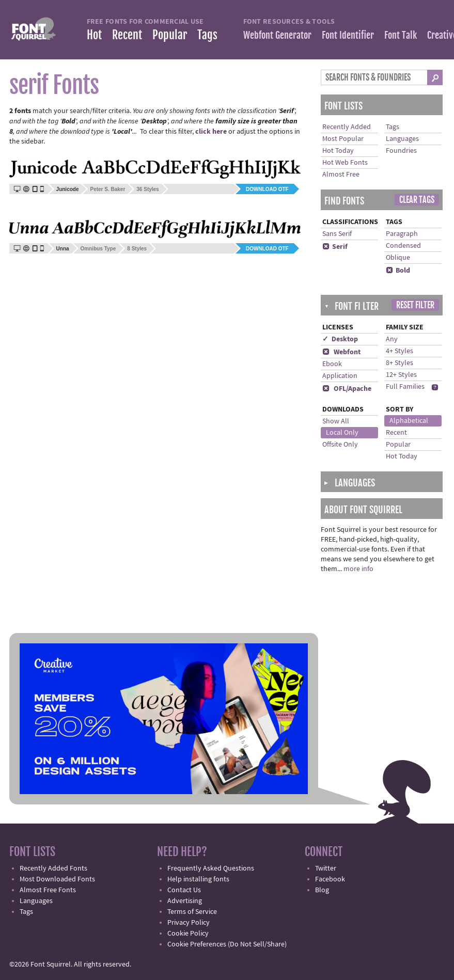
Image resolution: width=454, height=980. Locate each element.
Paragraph (402, 234)
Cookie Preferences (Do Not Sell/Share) (227, 944)
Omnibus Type (98, 249)
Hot (94, 35)
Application (340, 376)
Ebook (332, 364)
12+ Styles (401, 375)
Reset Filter (415, 305)
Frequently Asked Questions (211, 868)
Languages (402, 139)
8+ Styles (400, 363)
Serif (335, 247)
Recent (127, 35)
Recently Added (347, 127)
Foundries (401, 151)
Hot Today (338, 151)
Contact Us (184, 890)
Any (392, 339)
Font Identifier (348, 35)
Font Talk (401, 35)
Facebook (330, 879)
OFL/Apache (347, 389)
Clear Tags (417, 200)
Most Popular (343, 139)
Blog (322, 890)
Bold (398, 271)
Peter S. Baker (107, 189)
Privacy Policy (189, 923)
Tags (207, 35)
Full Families (405, 387)
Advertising (185, 901)
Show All (336, 421)
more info (358, 569)
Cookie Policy (188, 934)
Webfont (341, 352)
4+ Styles (400, 351)
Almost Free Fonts (48, 890)
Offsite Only (340, 445)
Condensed (403, 246)
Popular (170, 35)
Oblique (398, 258)
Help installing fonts (198, 879)
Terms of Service (192, 912)
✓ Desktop (340, 339)
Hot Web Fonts (345, 163)
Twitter (326, 868)
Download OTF (267, 189)
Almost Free (341, 175)
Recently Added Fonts (53, 868)
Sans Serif (337, 234)
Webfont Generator (277, 35)
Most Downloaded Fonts (57, 879)
